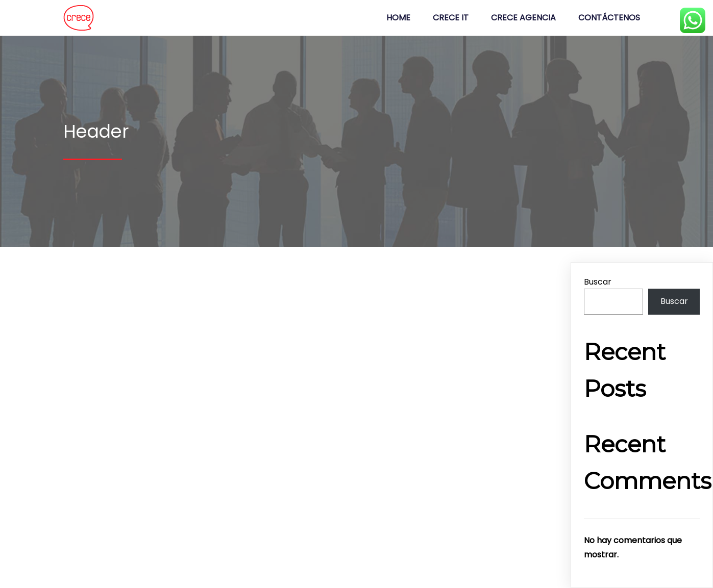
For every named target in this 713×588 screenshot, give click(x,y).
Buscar (598, 282)
